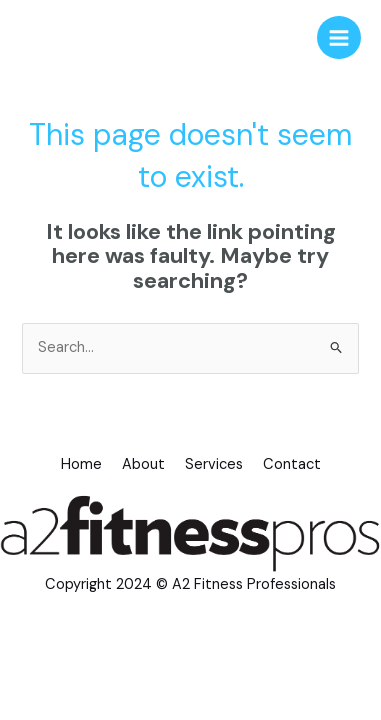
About (143, 464)
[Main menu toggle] (339, 38)
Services (214, 464)
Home (81, 464)
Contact (292, 464)
